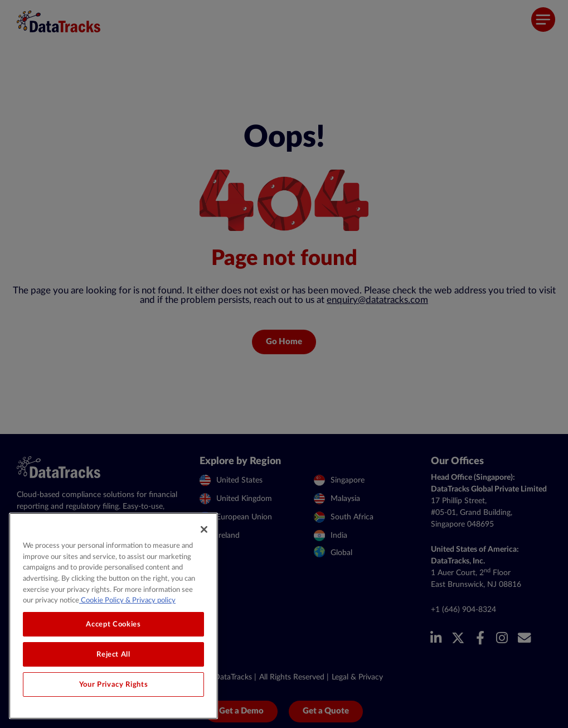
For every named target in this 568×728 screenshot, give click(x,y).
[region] (113, 616)
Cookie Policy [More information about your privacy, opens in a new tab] (101, 600)
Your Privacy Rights (113, 684)
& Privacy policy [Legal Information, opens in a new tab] (150, 600)
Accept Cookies (113, 624)
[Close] (204, 529)
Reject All (113, 654)
